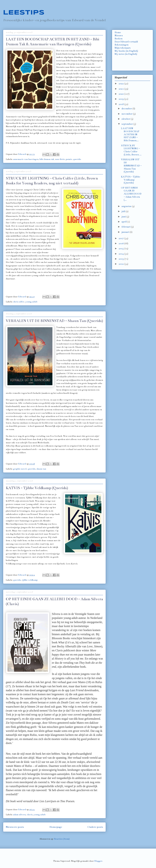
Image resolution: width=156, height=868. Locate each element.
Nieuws (119, 36)
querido (77, 159)
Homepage (56, 827)
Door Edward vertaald (126, 42)
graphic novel (20, 469)
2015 (121, 249)
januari (126, 232)
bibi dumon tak (47, 159)
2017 (121, 238)
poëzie (69, 159)
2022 (121, 84)
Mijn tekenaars (123, 48)
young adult (31, 302)
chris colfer (19, 302)
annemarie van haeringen (26, 159)
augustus (127, 206)
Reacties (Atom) (62, 839)
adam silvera (19, 815)
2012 (121, 264)
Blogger (98, 861)
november (127, 114)
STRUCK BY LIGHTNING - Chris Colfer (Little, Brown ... (131, 150)
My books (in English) (126, 51)
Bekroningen (122, 45)
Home (118, 32)
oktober (126, 119)
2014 (121, 254)
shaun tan (41, 469)
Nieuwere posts (15, 827)
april (124, 222)
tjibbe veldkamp (30, 580)
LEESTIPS (24, 13)
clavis (30, 815)
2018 (121, 104)
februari (126, 227)
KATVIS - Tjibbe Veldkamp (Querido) (37, 488)
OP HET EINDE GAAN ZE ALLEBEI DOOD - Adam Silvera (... (131, 194)
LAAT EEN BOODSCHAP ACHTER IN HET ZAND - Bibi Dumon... (130, 134)
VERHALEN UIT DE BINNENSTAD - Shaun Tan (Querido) (54, 321)
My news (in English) (126, 54)
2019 (121, 99)
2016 (121, 243)
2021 (121, 89)
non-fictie (60, 159)
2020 (121, 94)
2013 (121, 259)
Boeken (119, 39)
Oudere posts (95, 827)
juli (124, 211)
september (127, 124)
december (127, 109)
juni (124, 217)
